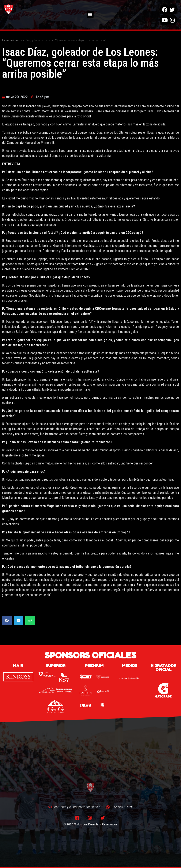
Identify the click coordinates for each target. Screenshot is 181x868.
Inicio (5, 40)
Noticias (14, 40)
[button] (90, 13)
